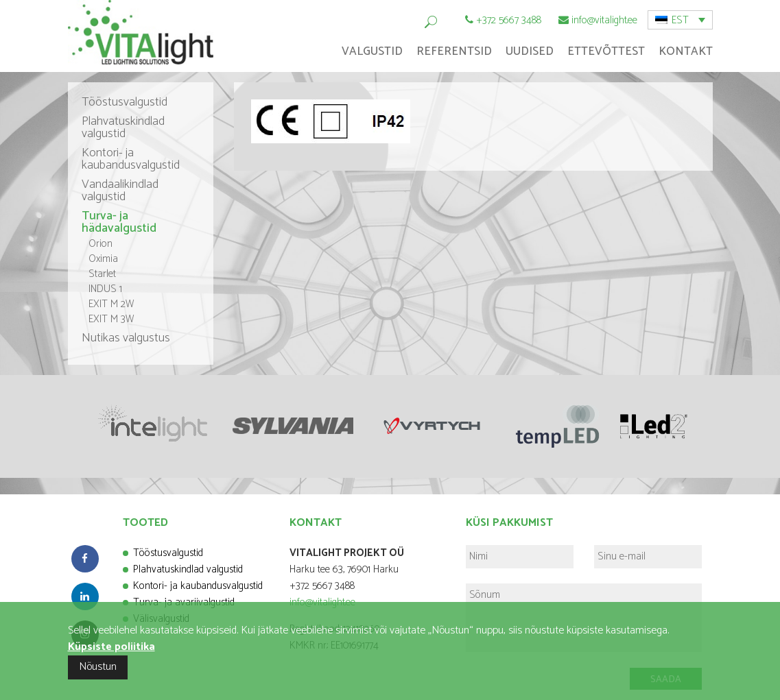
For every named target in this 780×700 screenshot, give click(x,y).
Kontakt (686, 51)
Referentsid (454, 51)
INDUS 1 (105, 289)
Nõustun (98, 667)
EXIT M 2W (111, 304)
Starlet (102, 274)
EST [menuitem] (680, 20)
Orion (101, 244)
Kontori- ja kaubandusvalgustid (131, 159)
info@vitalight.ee (604, 20)
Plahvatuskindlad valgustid (123, 128)
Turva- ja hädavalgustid (119, 222)
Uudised (530, 51)
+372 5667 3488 (509, 20)
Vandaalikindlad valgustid (120, 191)
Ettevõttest (606, 51)
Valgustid (372, 51)
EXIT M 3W (111, 319)
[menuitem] (680, 20)
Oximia (103, 259)
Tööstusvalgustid (125, 102)
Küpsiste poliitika (111, 647)
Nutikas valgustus (126, 338)
